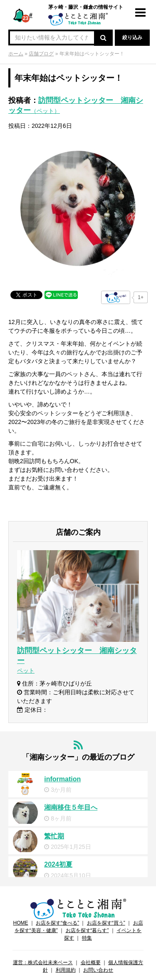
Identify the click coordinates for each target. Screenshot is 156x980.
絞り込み (132, 37)
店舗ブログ (41, 54)
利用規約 (66, 970)
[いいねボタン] (116, 297)
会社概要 (91, 963)
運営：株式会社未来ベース (43, 963)
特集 (87, 938)
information (62, 779)
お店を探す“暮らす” (87, 930)
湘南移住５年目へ (71, 807)
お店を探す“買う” (106, 923)
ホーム (16, 54)
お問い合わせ (98, 970)
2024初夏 (58, 864)
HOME (20, 923)
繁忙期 (54, 836)
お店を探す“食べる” (57, 923)
